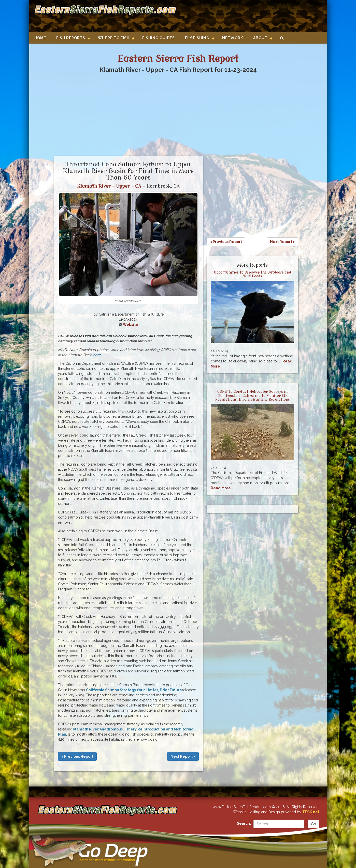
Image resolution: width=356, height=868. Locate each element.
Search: (244, 823)
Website (131, 324)
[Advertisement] (250, 17)
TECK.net (311, 812)
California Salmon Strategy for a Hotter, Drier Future (134, 690)
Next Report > (183, 756)
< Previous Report (77, 756)
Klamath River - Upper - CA (109, 186)
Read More (221, 488)
